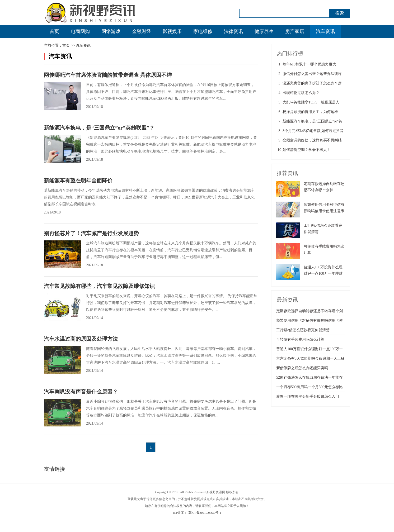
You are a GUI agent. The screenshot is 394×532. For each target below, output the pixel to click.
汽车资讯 (325, 31)
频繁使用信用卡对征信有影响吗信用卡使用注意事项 (324, 211)
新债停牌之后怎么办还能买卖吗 (302, 368)
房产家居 (295, 31)
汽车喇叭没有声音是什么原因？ (81, 392)
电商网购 (80, 31)
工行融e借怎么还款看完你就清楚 (303, 330)
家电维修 (203, 31)
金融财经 (142, 31)
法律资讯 (233, 31)
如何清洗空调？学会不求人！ (307, 150)
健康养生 (264, 31)
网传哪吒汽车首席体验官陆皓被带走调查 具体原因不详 (108, 75)
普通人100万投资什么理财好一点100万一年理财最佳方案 (323, 274)
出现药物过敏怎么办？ (301, 93)
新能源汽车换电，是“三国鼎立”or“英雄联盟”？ (99, 128)
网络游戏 (111, 31)
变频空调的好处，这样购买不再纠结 (312, 140)
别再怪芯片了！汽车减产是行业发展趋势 (91, 233)
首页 (54, 31)
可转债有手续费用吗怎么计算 (300, 339)
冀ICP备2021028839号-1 (205, 513)
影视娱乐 (172, 31)
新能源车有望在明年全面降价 (78, 180)
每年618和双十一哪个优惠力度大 (309, 64)
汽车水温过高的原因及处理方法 (81, 339)
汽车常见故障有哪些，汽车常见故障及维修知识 (99, 286)
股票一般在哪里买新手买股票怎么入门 (308, 396)
